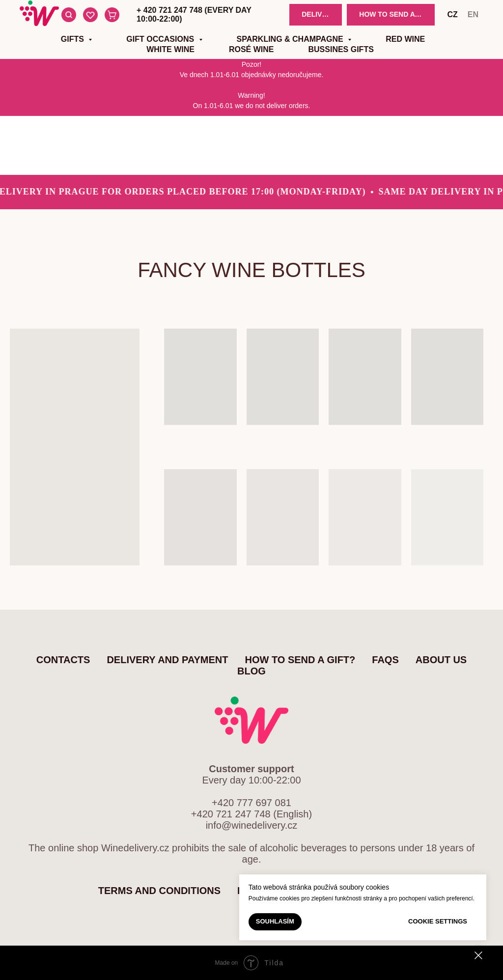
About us (441, 660)
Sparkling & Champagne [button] (291, 39)
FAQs (385, 660)
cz (452, 14)
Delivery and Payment (167, 660)
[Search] (69, 15)
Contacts (63, 660)
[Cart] (112, 15)
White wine (170, 49)
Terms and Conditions (159, 891)
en (473, 14)
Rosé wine (251, 49)
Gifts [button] (74, 39)
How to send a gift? (300, 660)
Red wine (405, 39)
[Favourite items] (90, 15)
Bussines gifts (341, 49)
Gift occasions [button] (161, 39)
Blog (251, 671)
